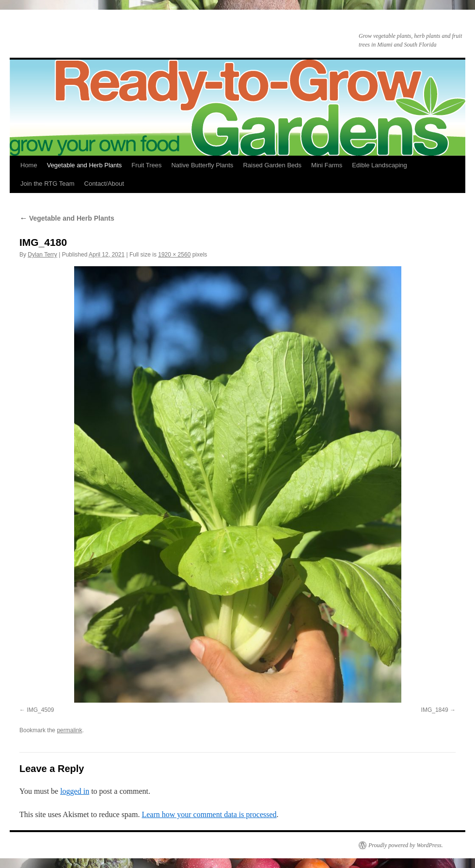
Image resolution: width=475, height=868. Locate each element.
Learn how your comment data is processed (209, 814)
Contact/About (104, 184)
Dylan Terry (42, 255)
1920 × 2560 (174, 255)
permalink (69, 730)
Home (29, 165)
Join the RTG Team (47, 184)
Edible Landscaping (379, 165)
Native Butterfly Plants (202, 165)
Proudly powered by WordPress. (406, 845)
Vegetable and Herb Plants (85, 165)
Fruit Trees (146, 165)
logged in (75, 791)
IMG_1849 (435, 710)
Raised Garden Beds (272, 165)
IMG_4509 (40, 710)
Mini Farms (327, 165)
